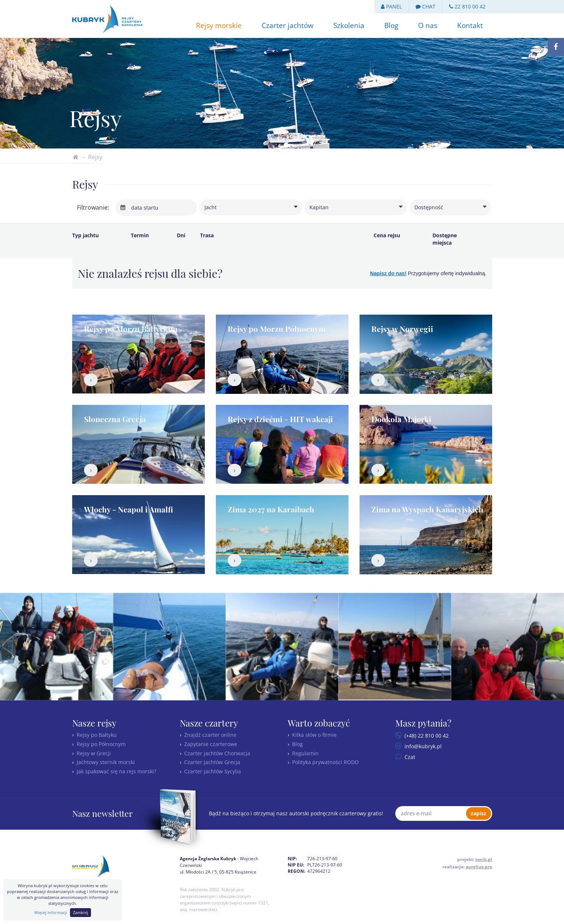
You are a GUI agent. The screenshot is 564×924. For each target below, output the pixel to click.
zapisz (479, 813)
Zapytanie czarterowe (211, 744)
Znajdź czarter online (210, 735)
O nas (428, 25)
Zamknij (80, 912)
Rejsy (95, 157)
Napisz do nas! (388, 273)
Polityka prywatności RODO (325, 762)
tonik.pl (484, 859)
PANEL (391, 6)
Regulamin (305, 753)
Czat (409, 757)
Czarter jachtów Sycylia (213, 771)
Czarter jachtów (288, 25)
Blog (391, 25)
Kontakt (470, 25)
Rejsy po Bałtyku (97, 735)
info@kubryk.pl (422, 746)
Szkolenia (349, 25)
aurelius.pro (479, 867)
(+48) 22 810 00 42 (426, 736)
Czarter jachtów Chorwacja (217, 753)
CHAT (425, 6)
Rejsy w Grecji (94, 753)
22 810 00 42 (467, 6)
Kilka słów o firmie (314, 735)
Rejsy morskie (219, 25)
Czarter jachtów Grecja (212, 762)
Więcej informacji (51, 912)
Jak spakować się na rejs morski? (116, 771)
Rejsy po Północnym (101, 744)
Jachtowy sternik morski (106, 762)
